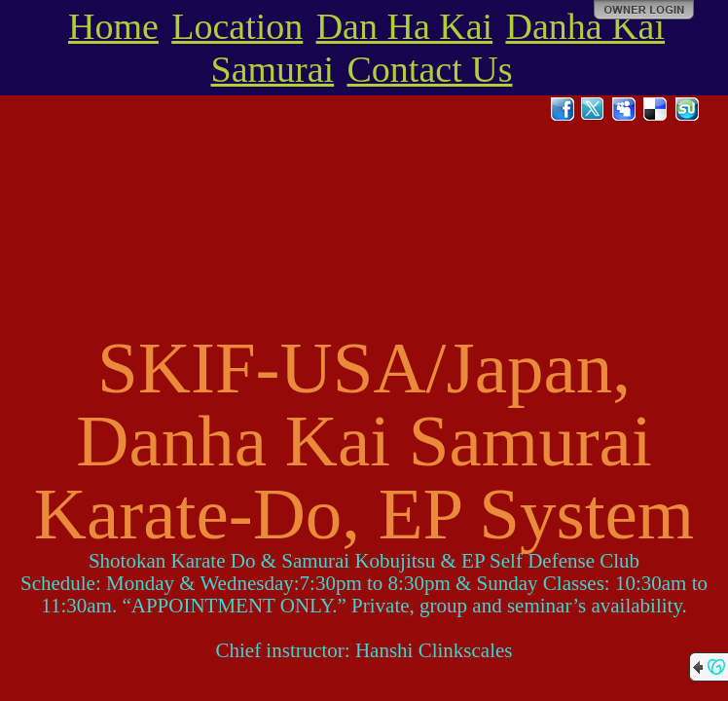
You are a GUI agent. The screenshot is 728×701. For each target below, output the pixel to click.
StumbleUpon (687, 109)
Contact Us (430, 69)
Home (113, 26)
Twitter (594, 109)
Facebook (563, 109)
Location (237, 26)
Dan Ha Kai (404, 26)
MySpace (625, 109)
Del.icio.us (656, 109)
